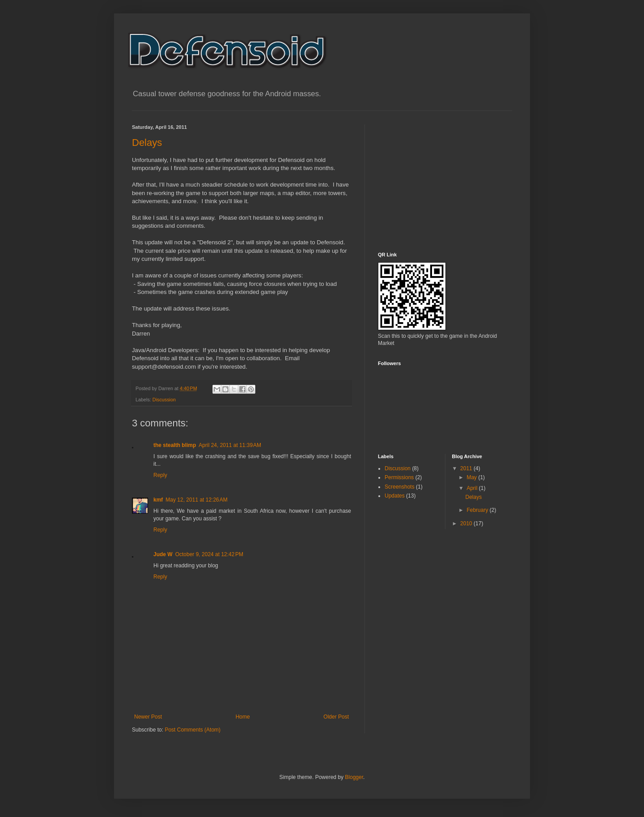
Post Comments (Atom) (193, 730)
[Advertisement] (445, 180)
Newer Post (148, 717)
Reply (160, 475)
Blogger (354, 777)
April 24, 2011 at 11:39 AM (230, 445)
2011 (467, 468)
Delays (147, 143)
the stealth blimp (175, 445)
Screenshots (400, 487)
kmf (158, 500)
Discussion (164, 400)
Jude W (163, 554)
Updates (395, 496)
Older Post (336, 717)
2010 (467, 523)
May (472, 477)
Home (243, 717)
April (472, 488)
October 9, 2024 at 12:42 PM (209, 554)
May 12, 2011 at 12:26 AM (196, 500)
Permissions (399, 477)
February (478, 510)
